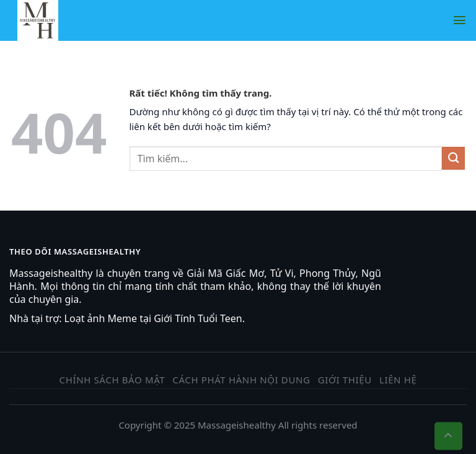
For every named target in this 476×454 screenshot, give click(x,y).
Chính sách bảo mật (112, 380)
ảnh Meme (112, 318)
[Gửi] (453, 158)
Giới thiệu (345, 380)
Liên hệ (398, 380)
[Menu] (460, 20)
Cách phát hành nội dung (241, 380)
